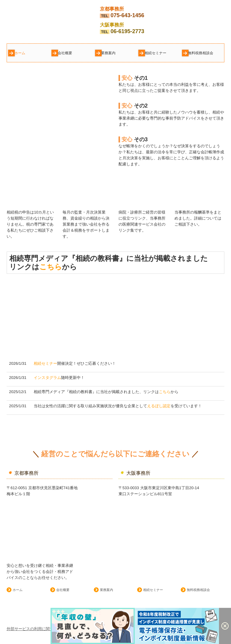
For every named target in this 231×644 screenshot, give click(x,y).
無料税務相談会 (201, 53)
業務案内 (108, 53)
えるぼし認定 (159, 406)
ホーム (20, 53)
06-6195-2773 (127, 31)
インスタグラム (47, 378)
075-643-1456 (127, 15)
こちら (51, 267)
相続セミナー (156, 53)
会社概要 (65, 53)
